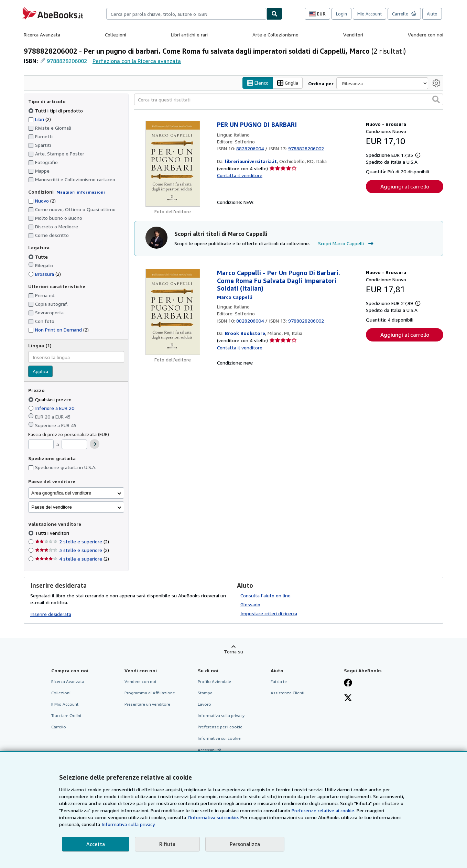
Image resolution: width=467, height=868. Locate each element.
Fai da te (279, 681)
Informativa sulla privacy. (128, 824)
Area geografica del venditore (61, 493)
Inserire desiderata (51, 614)
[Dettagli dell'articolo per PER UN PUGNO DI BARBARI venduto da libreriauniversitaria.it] (173, 164)
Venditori (353, 35)
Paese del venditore (52, 507)
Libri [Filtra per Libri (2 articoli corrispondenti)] (40, 119)
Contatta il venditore (240, 176)
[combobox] (186, 14)
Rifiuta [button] (167, 844)
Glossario (250, 604)
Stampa (205, 693)
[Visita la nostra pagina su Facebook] (348, 683)
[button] (436, 100)
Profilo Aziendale (214, 681)
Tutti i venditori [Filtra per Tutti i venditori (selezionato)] (53, 533)
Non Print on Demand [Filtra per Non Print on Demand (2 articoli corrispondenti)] (58, 330)
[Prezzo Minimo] (41, 445)
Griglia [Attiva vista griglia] (288, 83)
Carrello (59, 727)
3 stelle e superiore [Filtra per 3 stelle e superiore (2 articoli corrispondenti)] (72, 550)
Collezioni (116, 35)
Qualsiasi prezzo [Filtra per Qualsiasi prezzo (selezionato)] (51, 399)
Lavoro (204, 704)
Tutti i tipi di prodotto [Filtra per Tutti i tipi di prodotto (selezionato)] (56, 111)
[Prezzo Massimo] (74, 445)
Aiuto (432, 14)
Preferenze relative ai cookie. (323, 810)
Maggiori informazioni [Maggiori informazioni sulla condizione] (81, 192)
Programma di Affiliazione (150, 693)
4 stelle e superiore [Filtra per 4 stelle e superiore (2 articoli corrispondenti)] (72, 559)
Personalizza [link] (245, 844)
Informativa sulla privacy (221, 716)
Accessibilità (210, 750)
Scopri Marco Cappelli (347, 243)
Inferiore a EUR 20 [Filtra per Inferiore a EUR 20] (52, 408)
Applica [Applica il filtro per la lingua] (40, 372)
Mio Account (370, 14)
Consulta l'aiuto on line (265, 595)
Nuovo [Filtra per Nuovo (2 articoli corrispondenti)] (42, 201)
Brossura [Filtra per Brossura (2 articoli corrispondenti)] (45, 274)
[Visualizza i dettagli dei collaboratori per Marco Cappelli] (235, 297)
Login (341, 14)
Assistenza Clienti (287, 693)
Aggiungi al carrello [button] (405, 187)
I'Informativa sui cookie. (213, 817)
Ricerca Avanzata (42, 35)
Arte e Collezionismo (275, 35)
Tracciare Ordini (66, 716)
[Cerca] (274, 14)
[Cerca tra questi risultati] (289, 100)
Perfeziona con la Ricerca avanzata (137, 61)
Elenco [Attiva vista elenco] (258, 83)
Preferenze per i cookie (220, 727)
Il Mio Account (65, 704)
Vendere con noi (426, 35)
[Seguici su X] (348, 698)
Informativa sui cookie (219, 739)
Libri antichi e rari (189, 35)
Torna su (233, 652)
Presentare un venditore (147, 704)
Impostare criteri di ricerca (269, 613)
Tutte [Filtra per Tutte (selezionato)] (39, 257)
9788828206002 (67, 61)
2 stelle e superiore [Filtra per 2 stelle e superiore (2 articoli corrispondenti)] (72, 542)
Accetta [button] (96, 844)
